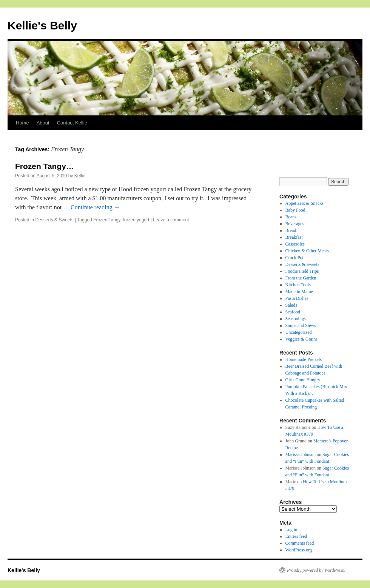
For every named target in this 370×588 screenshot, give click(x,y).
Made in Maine (299, 292)
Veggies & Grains (301, 339)
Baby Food (295, 210)
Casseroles (295, 244)
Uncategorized (299, 332)
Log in (291, 530)
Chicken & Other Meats (307, 251)
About (43, 123)
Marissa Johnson (301, 454)
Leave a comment (171, 220)
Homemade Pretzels (304, 359)
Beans (291, 217)
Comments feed (300, 543)
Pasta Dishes (297, 298)
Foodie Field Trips (302, 271)
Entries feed (296, 536)
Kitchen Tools (298, 285)
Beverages (295, 224)
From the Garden (301, 278)
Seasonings (296, 319)
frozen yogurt (136, 220)
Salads (291, 305)
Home (22, 123)
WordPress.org (299, 550)
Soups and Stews (301, 325)
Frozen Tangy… (45, 166)
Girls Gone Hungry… (305, 380)
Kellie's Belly (42, 25)
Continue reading (95, 207)
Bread (291, 230)
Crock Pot (294, 258)
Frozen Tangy (107, 220)
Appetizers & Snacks (304, 203)
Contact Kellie (72, 123)
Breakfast (294, 237)
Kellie (80, 176)
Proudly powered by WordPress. (316, 570)
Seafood (293, 312)
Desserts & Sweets (54, 220)
